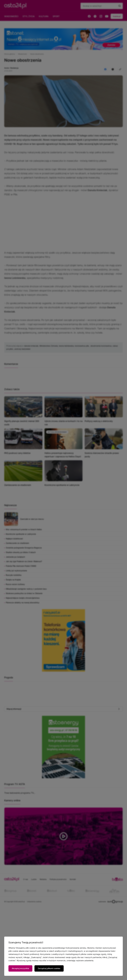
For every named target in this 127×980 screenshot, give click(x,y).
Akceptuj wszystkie (20, 968)
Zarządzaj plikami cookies (49, 968)
